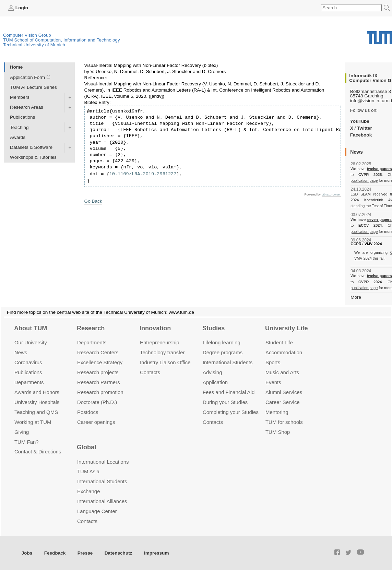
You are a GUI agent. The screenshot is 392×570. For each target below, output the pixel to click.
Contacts (150, 372)
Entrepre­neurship (160, 342)
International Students (228, 362)
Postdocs (88, 412)
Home (16, 67)
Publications (22, 117)
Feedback (55, 553)
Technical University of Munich (34, 45)
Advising (212, 372)
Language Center (97, 511)
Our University (31, 342)
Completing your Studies (231, 412)
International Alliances (102, 501)
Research (91, 328)
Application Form (27, 77)
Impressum (157, 553)
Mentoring (277, 412)
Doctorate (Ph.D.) (97, 402)
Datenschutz (118, 553)
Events (273, 382)
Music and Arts (282, 372)
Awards (18, 137)
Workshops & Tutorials (33, 157)
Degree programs (223, 352)
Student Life (279, 342)
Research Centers (98, 352)
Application (215, 382)
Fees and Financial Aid (229, 392)
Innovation (155, 328)
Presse (85, 553)
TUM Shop (278, 432)
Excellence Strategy (100, 362)
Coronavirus (28, 362)
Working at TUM (33, 422)
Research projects (98, 372)
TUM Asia (88, 471)
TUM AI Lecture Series (33, 87)
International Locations (103, 462)
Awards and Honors (37, 392)
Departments (29, 382)
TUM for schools (284, 422)
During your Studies (225, 402)
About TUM (31, 328)
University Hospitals (37, 402)
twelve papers (379, 169)
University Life (287, 328)
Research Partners (99, 382)
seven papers (379, 219)
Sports (273, 362)
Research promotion (100, 392)
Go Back (93, 201)
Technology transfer (162, 352)
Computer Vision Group (27, 35)
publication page (364, 180)
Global (86, 447)
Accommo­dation (284, 352)
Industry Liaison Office (165, 362)
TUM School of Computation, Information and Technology (62, 40)
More (356, 297)
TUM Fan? (27, 442)
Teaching (19, 127)
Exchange (89, 491)
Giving (22, 432)
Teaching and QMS (36, 412)
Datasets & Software (31, 147)
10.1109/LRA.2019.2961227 (143, 174)
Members (20, 97)
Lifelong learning (222, 342)
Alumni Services (284, 392)
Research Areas (27, 107)
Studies (213, 328)
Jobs (27, 553)
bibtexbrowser (331, 194)
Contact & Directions (38, 452)
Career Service (283, 402)
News (21, 352)
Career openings (96, 422)
